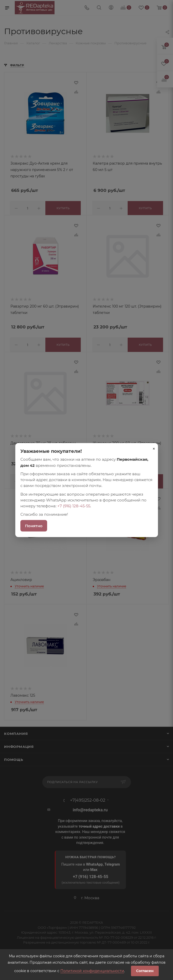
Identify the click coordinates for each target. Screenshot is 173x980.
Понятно (34, 526)
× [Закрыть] (154, 449)
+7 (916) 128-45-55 (74, 506)
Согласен (145, 971)
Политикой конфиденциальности (92, 971)
